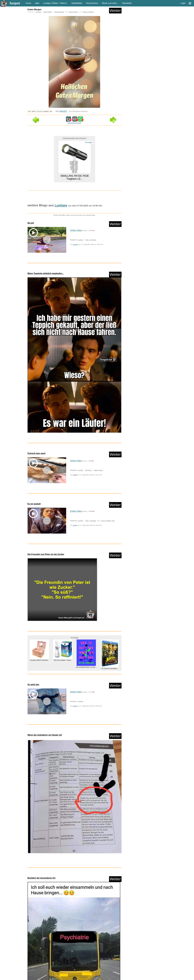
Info (51, 111)
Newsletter (127, 3)
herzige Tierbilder (88, 12)
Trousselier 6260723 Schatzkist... (39, 660)
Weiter (115, 11)
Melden (46, 111)
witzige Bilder (48, 12)
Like (29, 111)
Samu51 (63, 111)
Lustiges (47, 3)
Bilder (55, 3)
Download (40, 111)
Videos (63, 3)
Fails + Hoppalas (91, 240)
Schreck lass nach (37, 453)
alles (37, 3)
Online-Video (76, 230)
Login (183, 3)
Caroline (75, 244)
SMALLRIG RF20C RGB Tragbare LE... (74, 177)
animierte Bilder (59, 12)
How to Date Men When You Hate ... (86, 667)
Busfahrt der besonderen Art (42, 878)
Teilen (34, 111)
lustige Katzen (73, 12)
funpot (15, 3)
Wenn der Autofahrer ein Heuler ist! (45, 735)
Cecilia (75, 475)
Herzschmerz (92, 3)
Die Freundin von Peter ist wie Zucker (46, 554)
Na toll (31, 223)
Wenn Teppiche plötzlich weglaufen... (46, 273)
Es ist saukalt (34, 504)
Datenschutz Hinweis (74, 123)
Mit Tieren (89, 470)
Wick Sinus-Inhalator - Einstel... (63, 660)
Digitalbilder (77, 3)
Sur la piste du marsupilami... (110, 668)
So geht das (33, 685)
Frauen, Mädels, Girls (108, 521)
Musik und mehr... (110, 3)
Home (29, 3)
